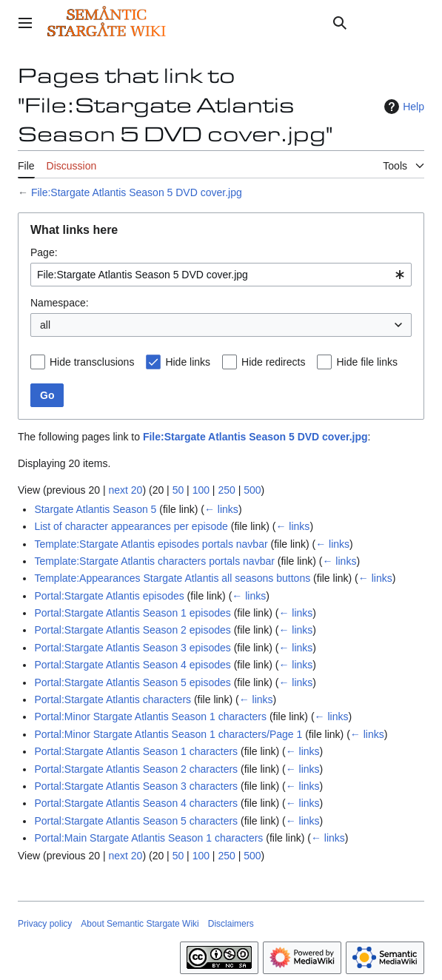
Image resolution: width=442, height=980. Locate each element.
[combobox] (221, 275)
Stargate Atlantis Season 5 (95, 509)
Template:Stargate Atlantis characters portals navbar (154, 561)
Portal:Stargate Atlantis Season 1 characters (136, 751)
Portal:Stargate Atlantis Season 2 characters (136, 769)
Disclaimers (231, 924)
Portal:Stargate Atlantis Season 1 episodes (132, 613)
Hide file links (366, 362)
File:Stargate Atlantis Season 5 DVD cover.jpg (137, 192)
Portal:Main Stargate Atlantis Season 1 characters (148, 838)
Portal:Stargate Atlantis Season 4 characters (136, 803)
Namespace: (60, 303)
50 (178, 490)
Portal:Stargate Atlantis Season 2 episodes (132, 630)
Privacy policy (45, 924)
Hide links (188, 362)
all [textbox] (45, 325)
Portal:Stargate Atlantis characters (113, 699)
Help (402, 107)
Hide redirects (273, 362)
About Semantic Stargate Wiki (140, 924)
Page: (44, 252)
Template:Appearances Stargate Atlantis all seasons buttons (172, 578)
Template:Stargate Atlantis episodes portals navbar (151, 544)
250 (226, 490)
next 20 (125, 490)
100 (201, 490)
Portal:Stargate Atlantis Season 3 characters (136, 786)
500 (252, 490)
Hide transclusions (92, 362)
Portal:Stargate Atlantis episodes (109, 596)
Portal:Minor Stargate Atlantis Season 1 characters (150, 716)
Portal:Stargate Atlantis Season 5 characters (136, 821)
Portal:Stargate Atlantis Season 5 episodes (132, 682)
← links (221, 509)
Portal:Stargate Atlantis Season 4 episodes (132, 665)
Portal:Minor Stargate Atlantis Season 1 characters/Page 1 (168, 734)
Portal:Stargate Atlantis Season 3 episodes (132, 648)
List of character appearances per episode (131, 526)
